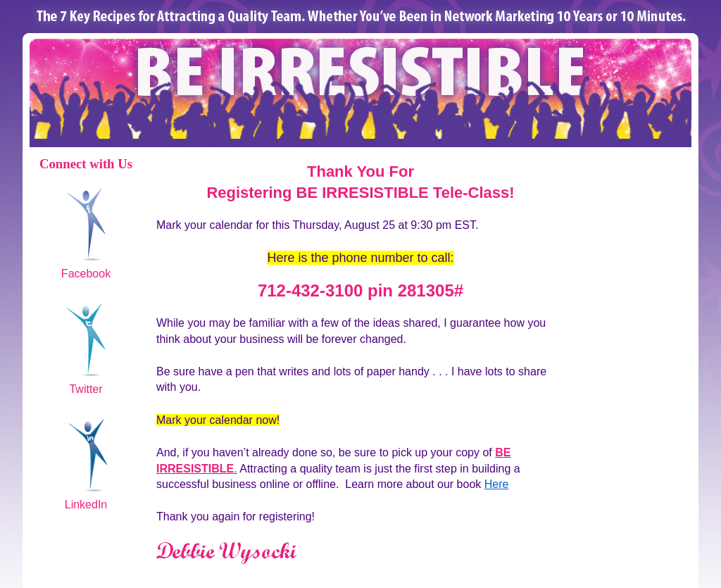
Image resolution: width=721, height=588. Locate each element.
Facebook (86, 274)
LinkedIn (86, 505)
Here (497, 484)
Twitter (86, 389)
